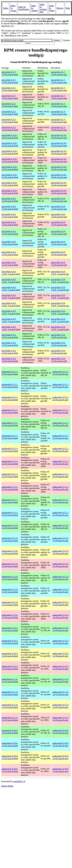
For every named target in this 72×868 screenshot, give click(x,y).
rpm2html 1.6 (19, 781)
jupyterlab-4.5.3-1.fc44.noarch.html (10, 105)
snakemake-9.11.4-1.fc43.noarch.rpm (60, 680)
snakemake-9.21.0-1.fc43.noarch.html (10, 578)
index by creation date (43, 8)
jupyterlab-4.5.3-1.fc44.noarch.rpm (59, 105)
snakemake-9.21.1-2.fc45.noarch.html (10, 373)
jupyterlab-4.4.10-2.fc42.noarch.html (10, 168)
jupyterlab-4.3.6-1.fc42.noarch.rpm (59, 336)
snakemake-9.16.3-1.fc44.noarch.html (10, 629)
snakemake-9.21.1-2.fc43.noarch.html (10, 475)
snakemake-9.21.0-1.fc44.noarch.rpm (60, 527)
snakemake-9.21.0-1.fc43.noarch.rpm (60, 578)
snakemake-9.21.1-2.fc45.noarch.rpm (60, 373)
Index (6, 8)
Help (68, 8)
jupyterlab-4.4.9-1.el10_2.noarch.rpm (60, 273)
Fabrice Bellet (7, 786)
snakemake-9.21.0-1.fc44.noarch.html (10, 527)
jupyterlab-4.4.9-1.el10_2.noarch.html (11, 273)
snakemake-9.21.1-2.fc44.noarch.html (10, 424)
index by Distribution (24, 8)
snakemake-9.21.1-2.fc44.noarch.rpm (60, 424)
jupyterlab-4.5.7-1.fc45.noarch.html (10, 73)
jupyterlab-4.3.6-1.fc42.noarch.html (10, 336)
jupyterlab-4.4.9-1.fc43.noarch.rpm (59, 200)
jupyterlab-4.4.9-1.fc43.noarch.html (10, 200)
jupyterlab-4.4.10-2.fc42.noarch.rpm (59, 168)
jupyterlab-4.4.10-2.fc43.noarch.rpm (59, 137)
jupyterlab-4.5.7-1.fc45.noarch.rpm (59, 73)
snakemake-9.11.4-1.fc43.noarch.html (10, 680)
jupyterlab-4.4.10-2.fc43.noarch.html (10, 137)
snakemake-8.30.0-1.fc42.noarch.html (10, 732)
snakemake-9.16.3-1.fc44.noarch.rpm (60, 629)
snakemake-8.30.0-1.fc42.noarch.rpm (60, 732)
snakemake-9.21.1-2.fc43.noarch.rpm (60, 475)
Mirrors (60, 8)
